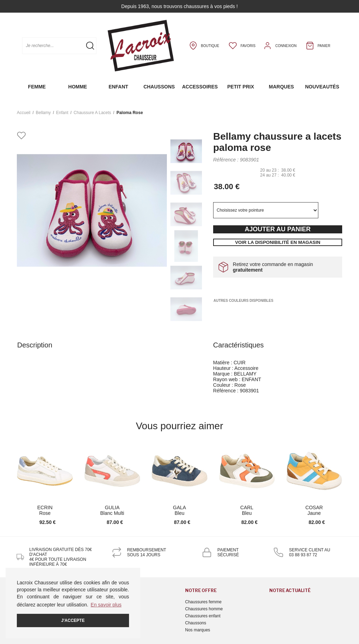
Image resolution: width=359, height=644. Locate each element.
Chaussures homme (204, 609)
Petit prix (241, 87)
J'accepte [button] (73, 620)
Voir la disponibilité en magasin (277, 242)
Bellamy (43, 113)
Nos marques (198, 630)
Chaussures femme (203, 602)
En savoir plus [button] (106, 605)
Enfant (118, 87)
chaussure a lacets (92, 113)
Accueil (24, 113)
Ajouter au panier (278, 229)
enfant (62, 113)
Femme (37, 87)
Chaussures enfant (203, 616)
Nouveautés (322, 87)
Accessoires (200, 87)
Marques (282, 87)
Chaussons (159, 87)
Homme (78, 87)
